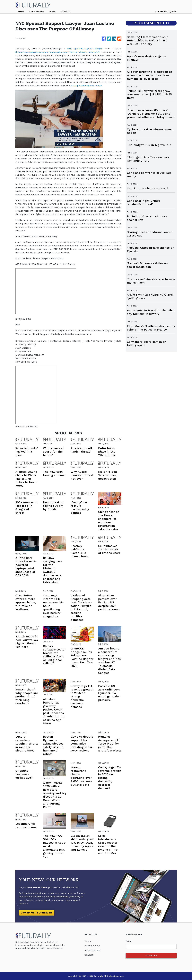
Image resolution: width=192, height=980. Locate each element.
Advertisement (93, 950)
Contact (89, 955)
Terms (88, 941)
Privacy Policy (92, 946)
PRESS (52, 12)
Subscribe (151, 956)
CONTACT (65, 12)
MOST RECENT (36, 12)
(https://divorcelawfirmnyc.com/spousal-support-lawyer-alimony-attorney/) (57, 52)
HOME (21, 12)
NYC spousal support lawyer (85, 48)
